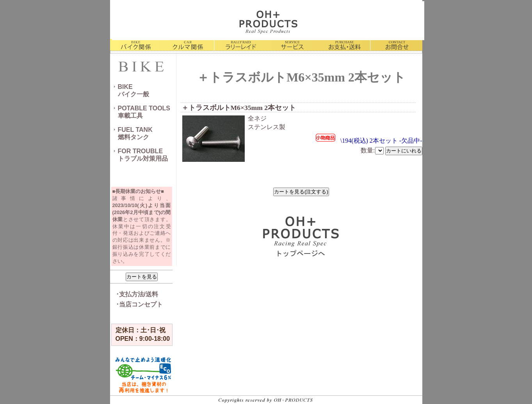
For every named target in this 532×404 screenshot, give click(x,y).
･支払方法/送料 (137, 294)
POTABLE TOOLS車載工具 (144, 112)
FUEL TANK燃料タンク (135, 133)
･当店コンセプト (139, 304)
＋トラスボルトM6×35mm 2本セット (239, 108)
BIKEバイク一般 (133, 90)
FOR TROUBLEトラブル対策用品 (143, 155)
